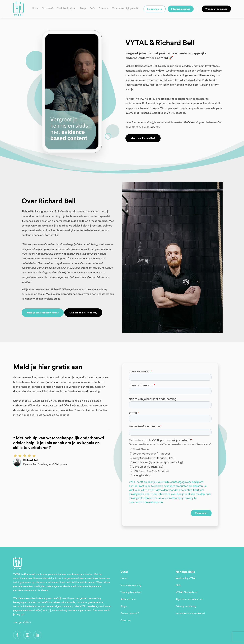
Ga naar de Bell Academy (83, 313)
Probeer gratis (155, 9)
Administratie (128, 599)
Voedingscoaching (131, 585)
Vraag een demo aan (216, 9)
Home (35, 8)
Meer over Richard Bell (143, 138)
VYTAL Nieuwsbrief (187, 592)
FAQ (92, 8)
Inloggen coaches (181, 9)
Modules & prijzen (67, 8)
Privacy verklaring (186, 606)
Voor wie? (48, 8)
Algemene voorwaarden (189, 599)
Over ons (103, 8)
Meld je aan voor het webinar (43, 313)
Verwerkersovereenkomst (190, 613)
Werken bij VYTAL (186, 578)
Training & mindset (131, 592)
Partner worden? (130, 613)
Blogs (83, 8)
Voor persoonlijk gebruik (125, 8)
